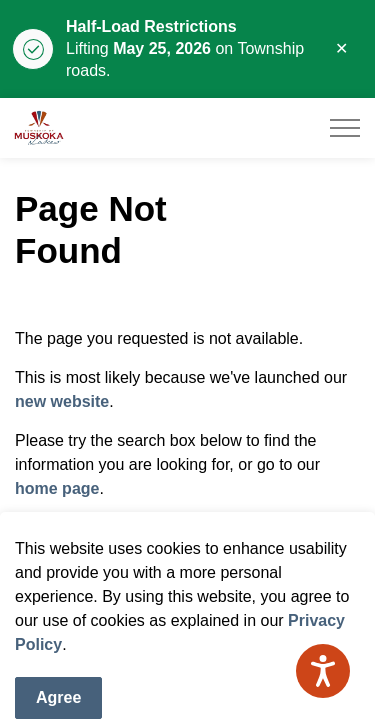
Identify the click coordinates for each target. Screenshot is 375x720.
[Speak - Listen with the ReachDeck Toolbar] (323, 671)
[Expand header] (345, 128)
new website (62, 401)
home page (57, 488)
